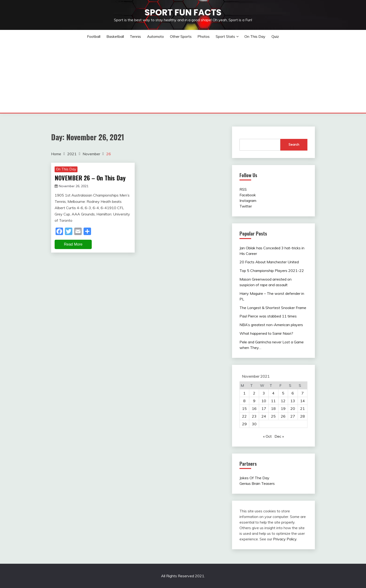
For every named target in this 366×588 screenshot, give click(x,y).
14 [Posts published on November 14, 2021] (303, 401)
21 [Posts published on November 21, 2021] (303, 408)
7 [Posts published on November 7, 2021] (303, 393)
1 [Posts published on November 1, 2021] (244, 393)
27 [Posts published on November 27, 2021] (293, 416)
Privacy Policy (285, 539)
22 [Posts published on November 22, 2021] (244, 416)
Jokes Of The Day (254, 478)
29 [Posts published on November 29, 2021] (244, 424)
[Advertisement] (183, 78)
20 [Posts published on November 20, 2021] (293, 408)
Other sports (181, 36)
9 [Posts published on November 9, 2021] (254, 401)
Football (94, 36)
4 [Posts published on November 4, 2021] (273, 393)
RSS (243, 189)
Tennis (135, 36)
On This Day (255, 36)
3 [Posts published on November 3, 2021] (264, 393)
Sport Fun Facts (183, 12)
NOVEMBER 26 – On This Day (90, 178)
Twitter (246, 206)
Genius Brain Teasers (257, 483)
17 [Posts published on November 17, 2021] (264, 408)
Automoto (155, 36)
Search (294, 144)
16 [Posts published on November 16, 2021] (254, 408)
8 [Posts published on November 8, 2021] (244, 401)
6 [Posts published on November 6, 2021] (293, 393)
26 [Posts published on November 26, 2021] (283, 416)
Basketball (115, 36)
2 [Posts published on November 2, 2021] (254, 393)
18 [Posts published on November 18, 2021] (273, 408)
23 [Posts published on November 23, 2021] (254, 416)
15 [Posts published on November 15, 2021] (244, 408)
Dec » (279, 436)
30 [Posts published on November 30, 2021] (254, 424)
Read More (73, 244)
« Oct (267, 436)
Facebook (248, 195)
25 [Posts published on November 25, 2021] (273, 416)
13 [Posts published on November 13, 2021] (293, 401)
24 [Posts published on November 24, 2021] (264, 416)
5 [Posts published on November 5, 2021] (283, 393)
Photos (204, 36)
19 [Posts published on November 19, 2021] (283, 408)
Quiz (275, 36)
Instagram (248, 201)
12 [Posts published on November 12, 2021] (283, 401)
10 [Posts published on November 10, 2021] (264, 401)
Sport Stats (225, 36)
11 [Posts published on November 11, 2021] (273, 401)
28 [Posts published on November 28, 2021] (303, 416)
